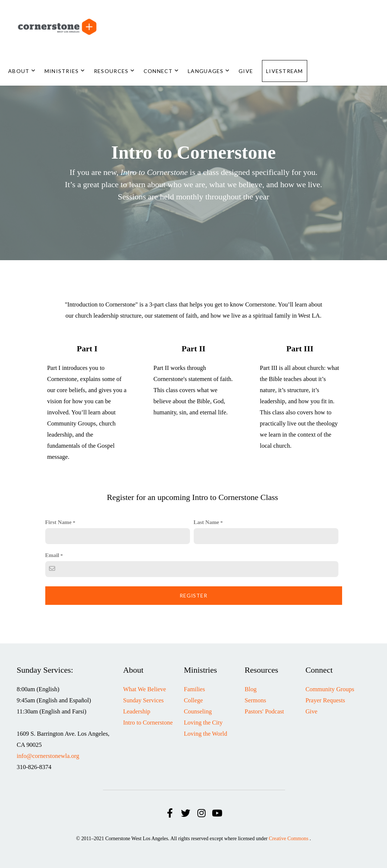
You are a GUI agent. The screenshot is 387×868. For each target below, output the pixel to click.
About (22, 71)
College (193, 700)
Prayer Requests (325, 700)
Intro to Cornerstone (148, 723)
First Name (58, 522)
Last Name (206, 522)
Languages (209, 71)
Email (52, 555)
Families (195, 689)
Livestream (285, 71)
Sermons (255, 700)
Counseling (198, 711)
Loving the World (206, 734)
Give (246, 71)
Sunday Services (144, 700)
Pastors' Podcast (264, 711)
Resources (114, 71)
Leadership (137, 711)
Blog (250, 689)
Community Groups (330, 689)
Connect (161, 71)
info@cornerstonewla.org (48, 756)
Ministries (65, 71)
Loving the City (204, 723)
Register (193, 595)
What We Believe (145, 689)
